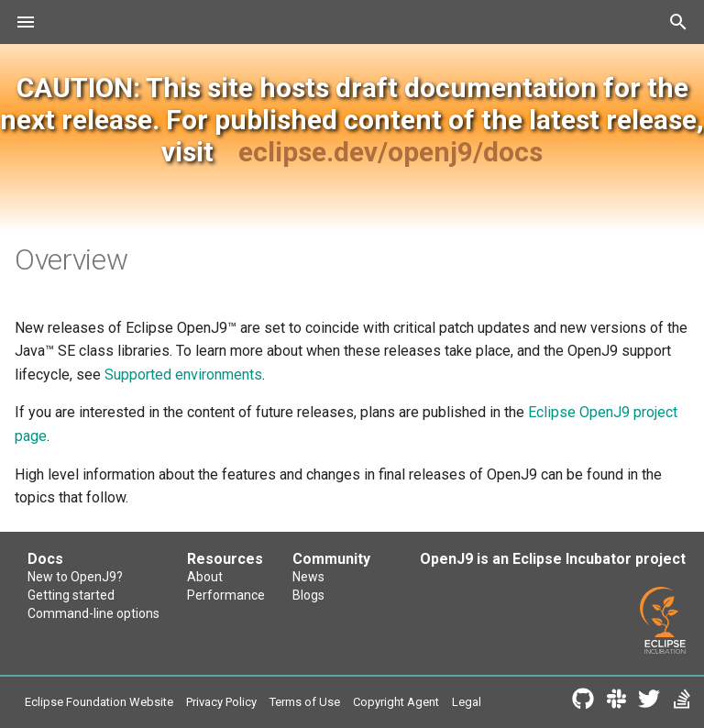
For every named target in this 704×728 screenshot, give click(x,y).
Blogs (308, 595)
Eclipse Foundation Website (99, 702)
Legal (467, 702)
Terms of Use (305, 702)
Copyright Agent (396, 702)
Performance (226, 595)
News (308, 577)
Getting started (71, 595)
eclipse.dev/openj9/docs (390, 152)
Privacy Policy (221, 702)
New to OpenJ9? (75, 577)
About (205, 577)
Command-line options (93, 613)
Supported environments (183, 375)
